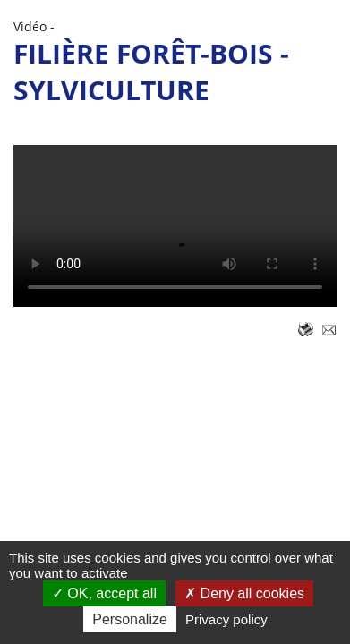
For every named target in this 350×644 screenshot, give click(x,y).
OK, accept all (104, 593)
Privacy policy (226, 619)
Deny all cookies (244, 593)
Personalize (130, 619)
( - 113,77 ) (175, 226)
